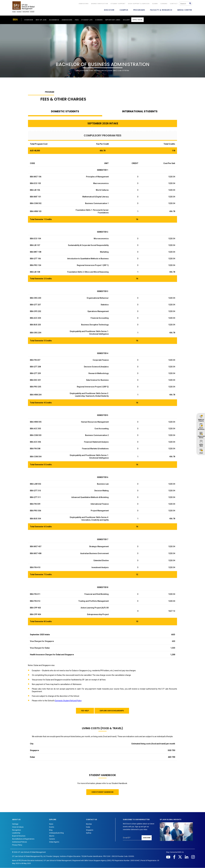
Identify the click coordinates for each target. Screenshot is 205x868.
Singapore (90, 830)
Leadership (16, 833)
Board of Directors (19, 836)
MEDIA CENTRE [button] (185, 10)
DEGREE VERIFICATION (100, 4)
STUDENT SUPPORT (118, 4)
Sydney (89, 833)
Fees (77, 20)
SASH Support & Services (139, 4)
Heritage (15, 824)
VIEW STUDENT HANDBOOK (102, 792)
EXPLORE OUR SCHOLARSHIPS (112, 711)
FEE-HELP (85, 711)
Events (52, 827)
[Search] (185, 4)
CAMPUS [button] (124, 10)
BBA (15, 19)
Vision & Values (18, 827)
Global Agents (54, 842)
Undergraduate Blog (56, 833)
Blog (51, 830)
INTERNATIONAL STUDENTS (140, 111)
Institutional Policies (20, 842)
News (51, 824)
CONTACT (174, 4)
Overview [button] (29, 20)
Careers (164, 4)
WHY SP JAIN (41, 20)
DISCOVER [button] (109, 10)
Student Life (87, 20)
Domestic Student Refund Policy (68, 701)
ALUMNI (155, 4)
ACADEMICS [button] (54, 20)
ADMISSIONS (84, 4)
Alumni (52, 836)
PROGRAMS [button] (139, 10)
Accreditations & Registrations (23, 839)
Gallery (126, 20)
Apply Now (137, 20)
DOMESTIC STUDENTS (65, 111)
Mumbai (89, 824)
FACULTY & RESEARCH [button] (161, 10)
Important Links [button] (113, 20)
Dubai (88, 827)
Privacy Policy (17, 845)
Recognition (17, 830)
